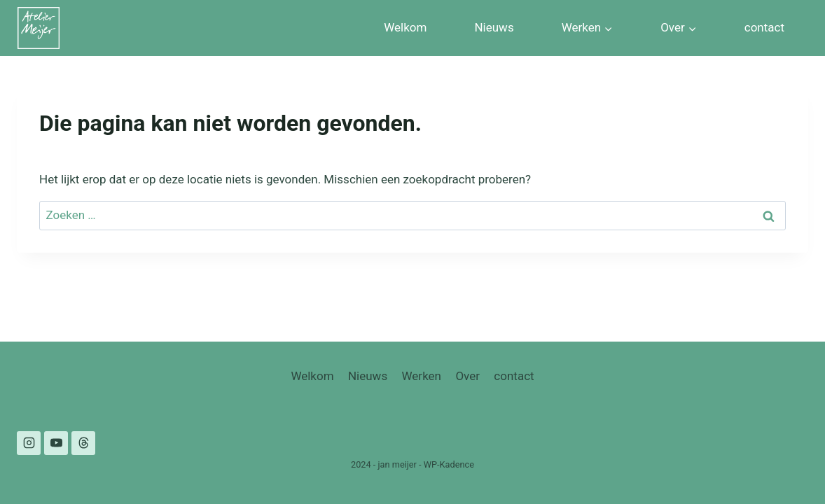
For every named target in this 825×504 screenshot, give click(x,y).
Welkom (405, 27)
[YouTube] (56, 443)
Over (467, 376)
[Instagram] (29, 443)
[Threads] (83, 443)
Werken (422, 376)
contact (764, 27)
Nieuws (494, 27)
